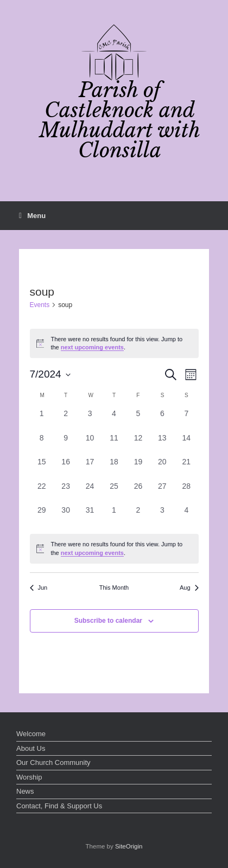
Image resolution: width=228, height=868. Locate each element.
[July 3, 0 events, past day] (90, 420)
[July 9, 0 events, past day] (66, 444)
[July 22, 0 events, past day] (42, 493)
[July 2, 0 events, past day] (66, 420)
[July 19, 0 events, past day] (138, 468)
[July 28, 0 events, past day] (186, 493)
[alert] (114, 343)
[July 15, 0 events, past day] (42, 468)
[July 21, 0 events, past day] (186, 468)
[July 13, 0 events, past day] (162, 444)
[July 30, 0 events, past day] (66, 516)
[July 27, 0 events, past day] (162, 493)
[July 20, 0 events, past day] (162, 468)
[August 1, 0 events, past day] (114, 516)
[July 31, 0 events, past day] (90, 516)
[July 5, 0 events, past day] (138, 420)
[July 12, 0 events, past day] (138, 444)
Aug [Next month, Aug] (189, 588)
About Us (31, 748)
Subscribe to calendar (108, 621)
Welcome (31, 734)
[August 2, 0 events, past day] (138, 516)
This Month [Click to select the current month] (114, 588)
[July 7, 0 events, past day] (186, 420)
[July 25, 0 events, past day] (114, 493)
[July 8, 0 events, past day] (42, 444)
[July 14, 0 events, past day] (186, 444)
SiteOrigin (129, 846)
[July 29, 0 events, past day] (42, 516)
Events (40, 305)
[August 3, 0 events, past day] (162, 516)
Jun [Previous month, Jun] (39, 588)
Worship (29, 777)
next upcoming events (92, 347)
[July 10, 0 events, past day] (90, 444)
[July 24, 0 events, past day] (90, 493)
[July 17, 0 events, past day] (90, 468)
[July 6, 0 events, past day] (162, 420)
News (25, 791)
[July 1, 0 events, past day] (42, 420)
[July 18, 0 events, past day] (114, 468)
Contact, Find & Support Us (59, 806)
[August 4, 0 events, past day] (186, 516)
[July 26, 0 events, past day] (138, 493)
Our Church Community (53, 762)
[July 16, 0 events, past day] (66, 468)
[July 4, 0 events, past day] (114, 420)
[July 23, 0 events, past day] (66, 493)
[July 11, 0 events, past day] (114, 444)
